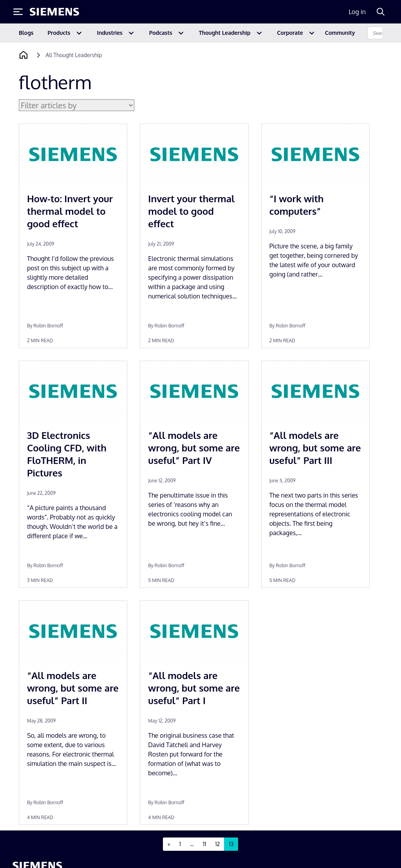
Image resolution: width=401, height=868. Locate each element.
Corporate (290, 33)
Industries (110, 33)
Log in (357, 12)
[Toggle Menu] (18, 12)
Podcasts (161, 33)
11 (205, 844)
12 (218, 844)
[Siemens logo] (54, 12)
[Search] (381, 12)
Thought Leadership (225, 33)
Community (340, 33)
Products (59, 33)
